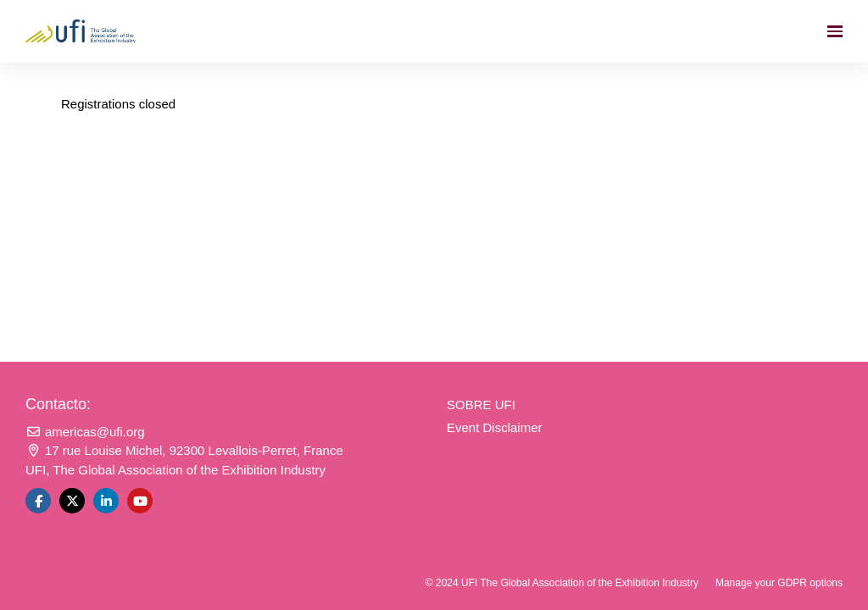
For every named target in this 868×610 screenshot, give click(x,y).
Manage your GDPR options (779, 583)
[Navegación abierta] (835, 31)
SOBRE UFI (481, 405)
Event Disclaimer (495, 427)
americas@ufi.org (85, 432)
